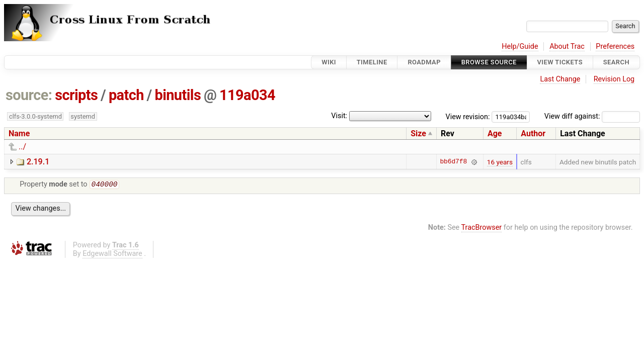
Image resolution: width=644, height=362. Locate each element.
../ (22, 147)
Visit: (339, 116)
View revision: (468, 116)
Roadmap (424, 62)
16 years (500, 162)
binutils (178, 95)
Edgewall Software (112, 255)
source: (29, 95)
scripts (76, 95)
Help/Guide (520, 47)
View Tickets (560, 62)
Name (19, 133)
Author (533, 133)
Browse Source (489, 62)
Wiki (329, 62)
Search (616, 62)
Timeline (372, 62)
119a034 (247, 95)
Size (418, 133)
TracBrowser (482, 229)
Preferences (615, 47)
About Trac (567, 47)
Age (495, 133)
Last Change (560, 79)
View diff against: (592, 116)
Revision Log (614, 79)
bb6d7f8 (453, 162)
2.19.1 (38, 162)
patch (126, 95)
